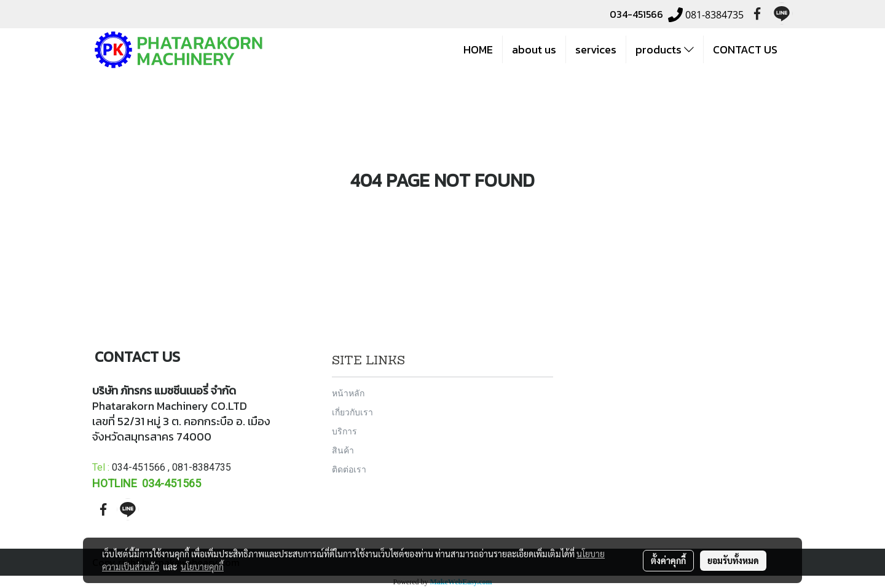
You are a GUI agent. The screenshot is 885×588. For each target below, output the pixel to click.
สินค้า (343, 450)
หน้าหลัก (348, 393)
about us (534, 49)
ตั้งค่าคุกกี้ (668, 560)
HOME (478, 49)
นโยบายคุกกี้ (202, 566)
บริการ (344, 431)
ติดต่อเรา (349, 469)
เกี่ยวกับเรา (352, 412)
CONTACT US (745, 49)
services (596, 49)
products (665, 49)
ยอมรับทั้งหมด (733, 560)
